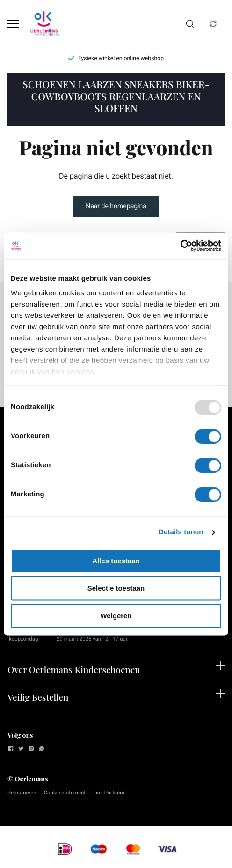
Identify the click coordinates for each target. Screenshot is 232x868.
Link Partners (109, 793)
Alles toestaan (116, 561)
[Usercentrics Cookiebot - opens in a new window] (180, 246)
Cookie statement (65, 793)
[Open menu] (13, 24)
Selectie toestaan (116, 588)
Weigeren (116, 616)
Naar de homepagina (116, 206)
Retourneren (22, 793)
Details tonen (181, 532)
